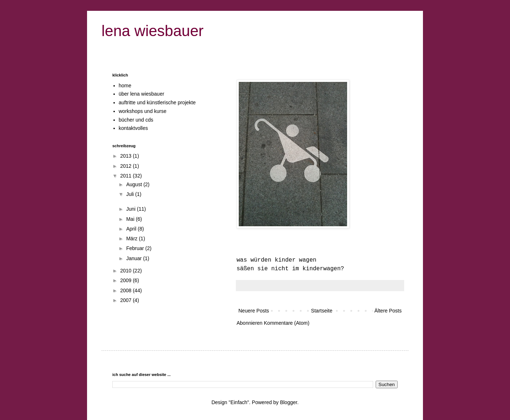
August (135, 184)
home (125, 86)
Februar (136, 248)
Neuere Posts (254, 311)
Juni (131, 209)
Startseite (322, 311)
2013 (127, 156)
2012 (127, 166)
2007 (127, 300)
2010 (127, 271)
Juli (131, 194)
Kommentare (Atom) (287, 323)
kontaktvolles (133, 128)
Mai (131, 219)
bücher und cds (136, 120)
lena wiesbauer (153, 31)
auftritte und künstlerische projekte (157, 102)
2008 (127, 290)
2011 (127, 176)
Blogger (288, 402)
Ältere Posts (388, 311)
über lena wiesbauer (142, 94)
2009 (127, 280)
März (132, 239)
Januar (135, 258)
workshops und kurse (143, 111)
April (132, 229)
